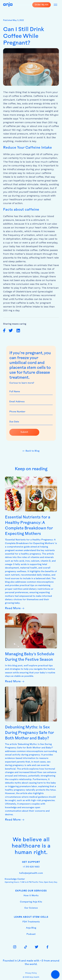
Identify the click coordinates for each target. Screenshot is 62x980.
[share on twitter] (11, 331)
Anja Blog (31, 928)
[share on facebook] (4, 331)
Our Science (31, 908)
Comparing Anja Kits (31, 902)
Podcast (31, 934)
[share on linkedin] (18, 331)
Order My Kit (42, 5)
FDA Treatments (31, 922)
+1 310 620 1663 (31, 867)
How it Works (31, 896)
